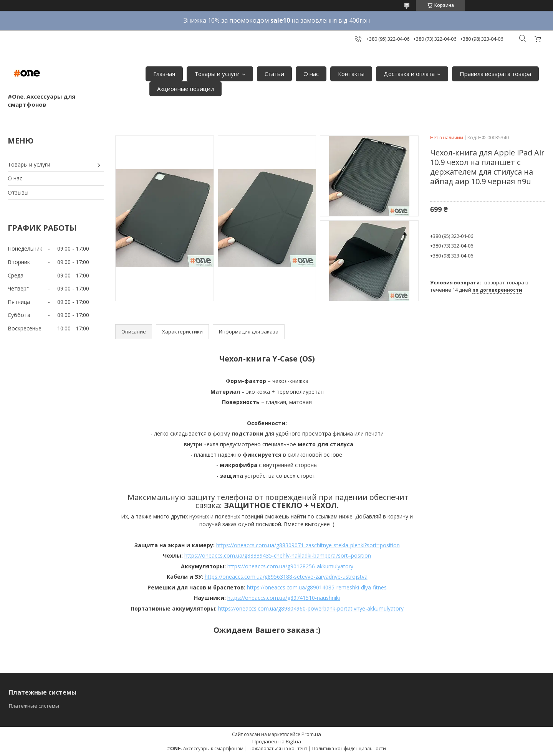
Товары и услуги (217, 74)
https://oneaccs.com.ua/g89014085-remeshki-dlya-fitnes (317, 587)
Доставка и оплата (409, 74)
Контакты (351, 74)
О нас (311, 74)
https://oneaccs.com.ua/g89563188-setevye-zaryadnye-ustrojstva (286, 577)
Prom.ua (311, 734)
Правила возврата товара (495, 74)
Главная (164, 74)
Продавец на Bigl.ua (277, 741)
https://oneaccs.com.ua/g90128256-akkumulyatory (290, 566)
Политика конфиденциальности (349, 749)
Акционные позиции (185, 89)
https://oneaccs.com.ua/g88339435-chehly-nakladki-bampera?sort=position (278, 555)
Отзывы (18, 192)
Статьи (274, 74)
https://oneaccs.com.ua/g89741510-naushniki (284, 598)
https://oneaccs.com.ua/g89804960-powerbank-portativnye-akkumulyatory (311, 608)
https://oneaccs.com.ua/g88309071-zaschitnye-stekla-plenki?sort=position (308, 545)
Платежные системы (34, 706)
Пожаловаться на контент (278, 749)
